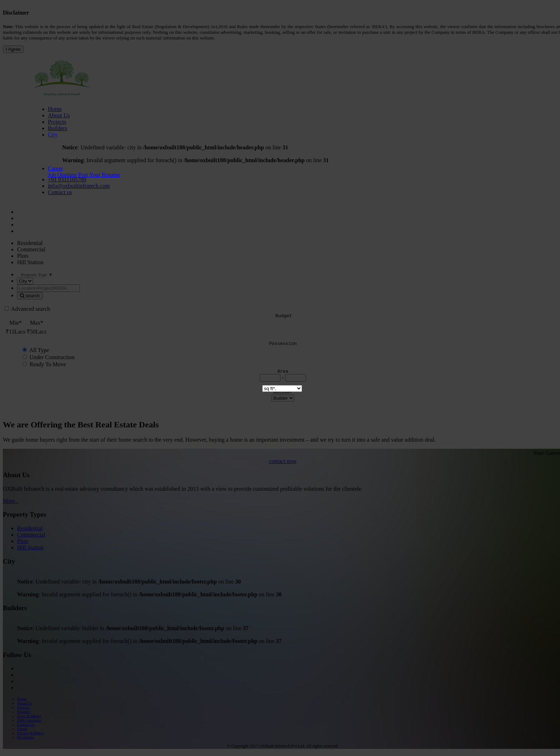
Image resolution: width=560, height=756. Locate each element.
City (53, 135)
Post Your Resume (99, 175)
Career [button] (56, 168)
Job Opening (62, 175)
